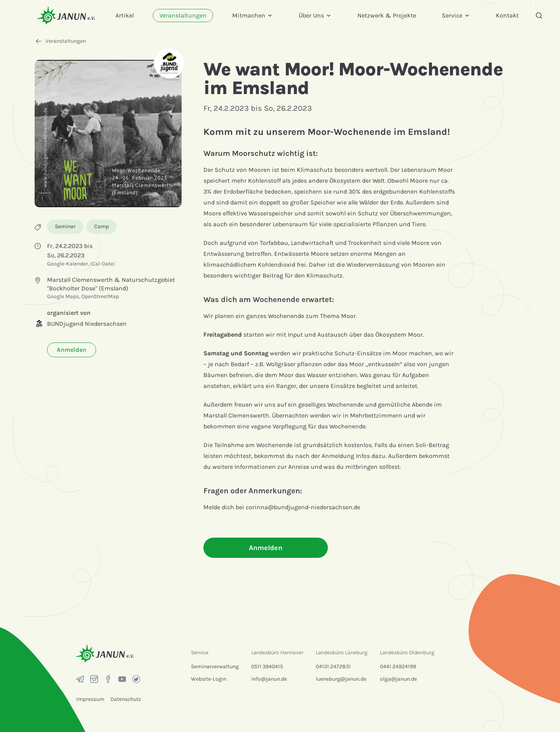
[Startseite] (66, 15)
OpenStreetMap (100, 296)
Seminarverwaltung (215, 666)
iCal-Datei (102, 264)
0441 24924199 (398, 666)
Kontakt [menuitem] (507, 15)
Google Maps (63, 296)
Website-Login (209, 679)
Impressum (90, 699)
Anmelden (72, 350)
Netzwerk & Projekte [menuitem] (387, 15)
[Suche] (539, 16)
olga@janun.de (398, 679)
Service (456, 15)
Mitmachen (253, 15)
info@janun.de (269, 679)
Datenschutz (126, 699)
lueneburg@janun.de (341, 679)
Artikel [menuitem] (125, 15)
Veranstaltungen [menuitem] (183, 15)
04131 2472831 (333, 666)
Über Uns (315, 15)
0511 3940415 (267, 666)
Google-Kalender (67, 264)
